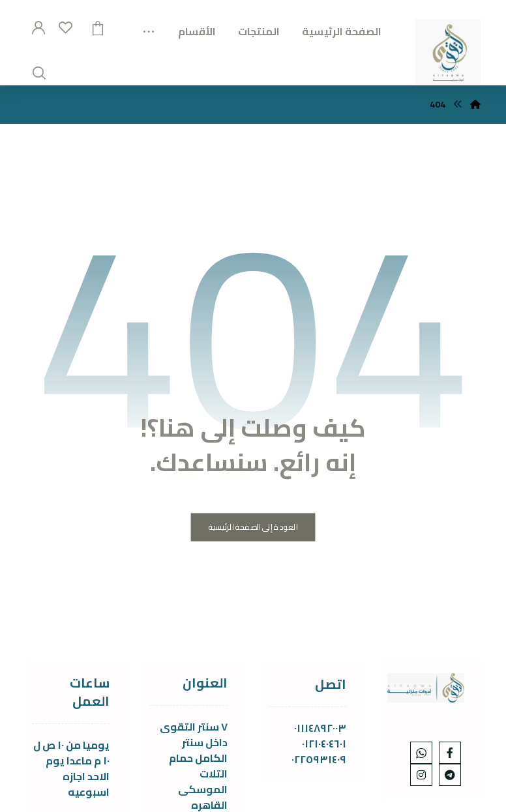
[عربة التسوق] (98, 27)
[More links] (149, 27)
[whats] (421, 753)
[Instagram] (421, 775)
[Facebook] (450, 753)
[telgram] (450, 775)
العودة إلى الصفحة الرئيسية (253, 528)
